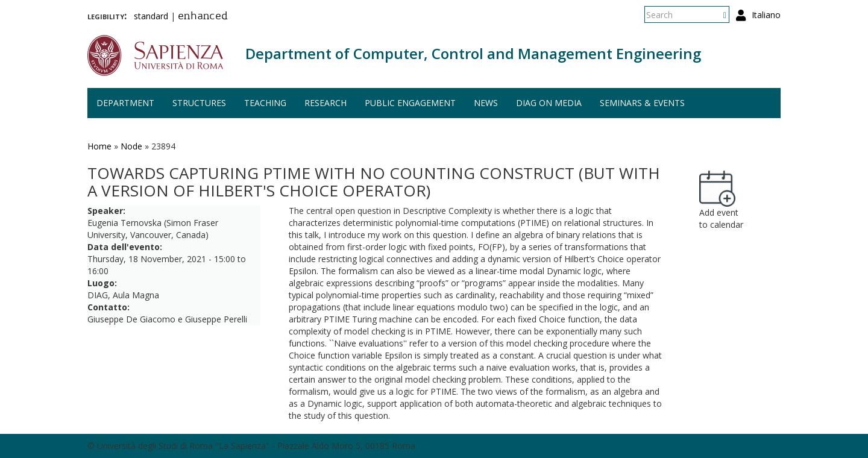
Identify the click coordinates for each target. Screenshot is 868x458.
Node (131, 146)
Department (125, 103)
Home (99, 146)
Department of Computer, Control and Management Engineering (473, 53)
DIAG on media (549, 103)
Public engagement (410, 103)
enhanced (203, 17)
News (486, 103)
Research (325, 103)
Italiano (766, 15)
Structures (199, 103)
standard (151, 16)
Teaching (265, 103)
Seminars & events (642, 103)
